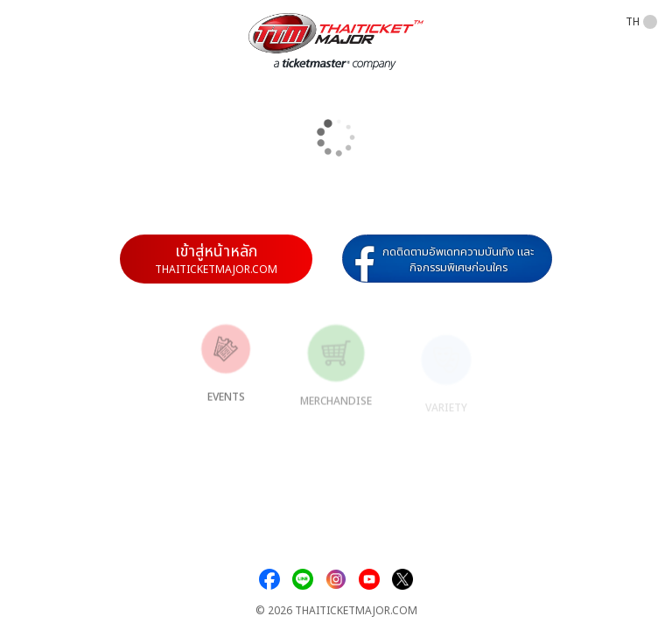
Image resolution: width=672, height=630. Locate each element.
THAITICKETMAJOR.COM (356, 611)
